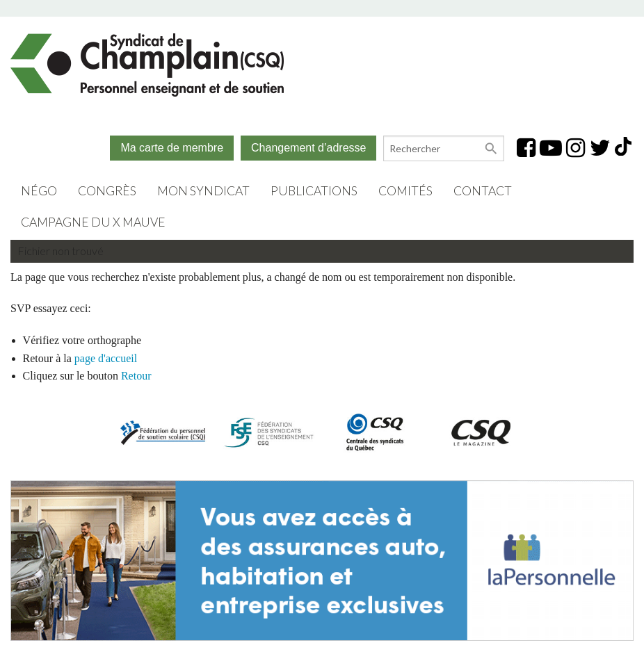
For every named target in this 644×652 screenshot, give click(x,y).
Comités (405, 191)
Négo (39, 191)
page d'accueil (106, 358)
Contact (483, 191)
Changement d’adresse (308, 148)
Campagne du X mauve (93, 222)
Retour (136, 376)
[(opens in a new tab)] (322, 559)
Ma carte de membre (172, 148)
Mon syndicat (203, 191)
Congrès (107, 191)
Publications (314, 191)
